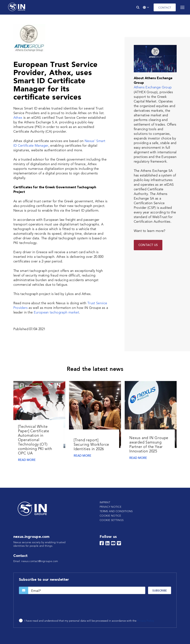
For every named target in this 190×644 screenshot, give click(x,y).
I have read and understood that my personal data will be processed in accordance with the (89, 621)
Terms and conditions (116, 511)
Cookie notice (110, 516)
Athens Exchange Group (153, 87)
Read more (27, 460)
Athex (18, 118)
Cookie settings (112, 520)
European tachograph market (56, 313)
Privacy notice (110, 507)
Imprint (105, 503)
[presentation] (47, 607)
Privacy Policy (146, 621)
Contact (165, 8)
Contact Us (148, 245)
